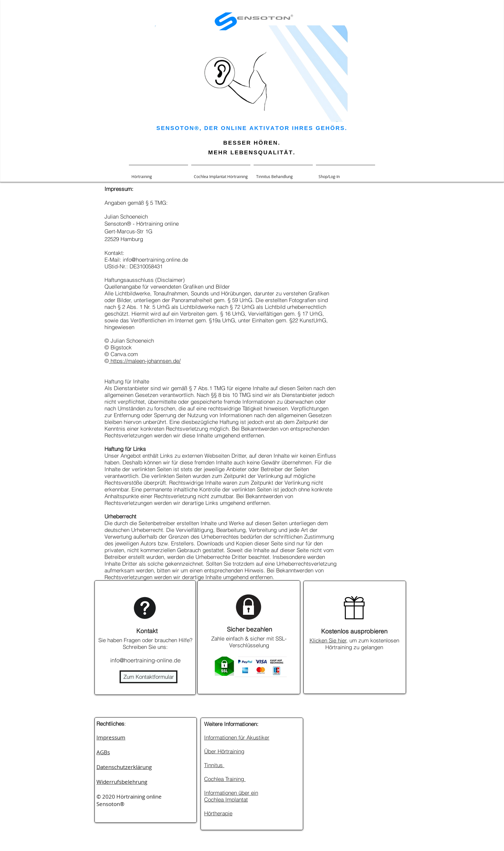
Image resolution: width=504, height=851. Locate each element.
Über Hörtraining (224, 751)
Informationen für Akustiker (237, 737)
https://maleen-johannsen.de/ (145, 361)
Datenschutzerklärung (124, 767)
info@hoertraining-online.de (145, 660)
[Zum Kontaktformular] (148, 677)
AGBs (103, 752)
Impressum (111, 737)
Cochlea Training (225, 779)
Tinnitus (214, 765)
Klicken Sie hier (328, 640)
